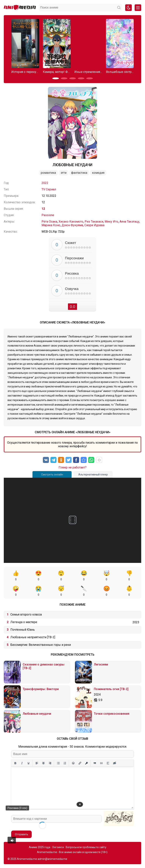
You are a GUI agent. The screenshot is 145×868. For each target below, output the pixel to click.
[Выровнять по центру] (43, 763)
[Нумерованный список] (65, 763)
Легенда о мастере (24, 622)
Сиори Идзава (94, 225)
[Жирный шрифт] (15, 763)
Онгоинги (58, 847)
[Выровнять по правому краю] (50, 763)
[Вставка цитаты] (95, 763)
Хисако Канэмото (71, 222)
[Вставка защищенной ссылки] (86, 763)
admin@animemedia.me (52, 859)
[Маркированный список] (58, 763)
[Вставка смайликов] (73, 763)
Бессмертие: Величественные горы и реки (41, 645)
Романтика (48, 173)
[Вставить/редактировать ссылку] (80, 763)
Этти (64, 173)
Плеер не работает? (72, 467)
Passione (48, 215)
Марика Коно (51, 225)
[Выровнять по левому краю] (37, 763)
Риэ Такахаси (94, 222)
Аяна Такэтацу (129, 222)
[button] (56, 78)
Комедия (98, 173)
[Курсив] (22, 763)
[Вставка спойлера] (108, 763)
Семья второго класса (26, 614)
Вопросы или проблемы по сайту (86, 847)
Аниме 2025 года (40, 847)
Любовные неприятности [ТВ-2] (33, 637)
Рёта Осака (49, 222)
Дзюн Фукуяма (72, 225)
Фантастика (79, 173)
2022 (45, 183)
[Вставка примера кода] (101, 763)
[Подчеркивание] (28, 763)
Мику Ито (111, 222)
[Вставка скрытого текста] (115, 763)
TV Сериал (49, 189)
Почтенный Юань (23, 630)
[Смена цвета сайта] (128, 8)
